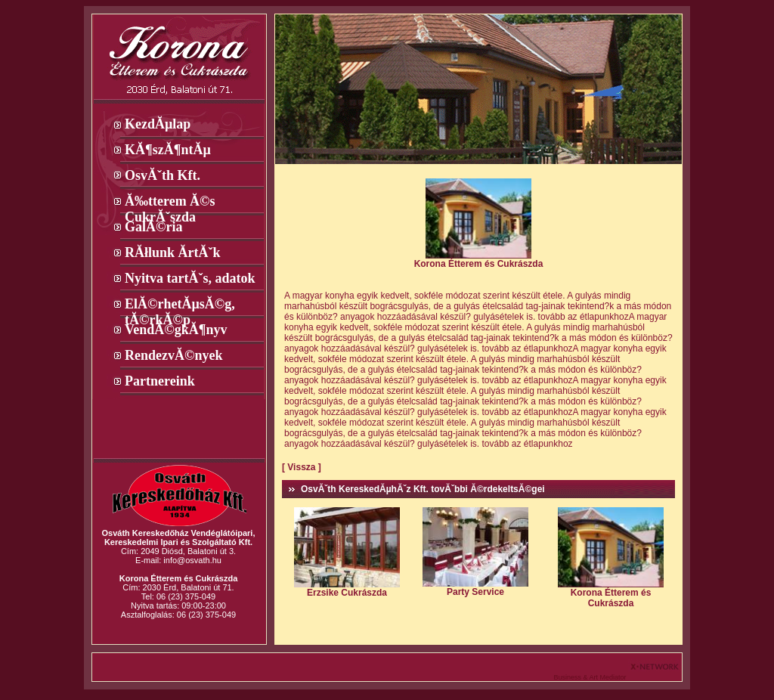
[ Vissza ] (302, 467)
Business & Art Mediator (591, 677)
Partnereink (160, 381)
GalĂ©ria (153, 227)
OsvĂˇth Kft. (163, 175)
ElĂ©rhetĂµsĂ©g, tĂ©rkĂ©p (180, 305)
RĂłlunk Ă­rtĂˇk (173, 252)
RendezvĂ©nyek (173, 355)
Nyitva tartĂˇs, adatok (190, 278)
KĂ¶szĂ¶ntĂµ (168, 150)
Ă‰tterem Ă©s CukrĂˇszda (170, 202)
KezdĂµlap (158, 124)
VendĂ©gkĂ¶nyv (176, 330)
